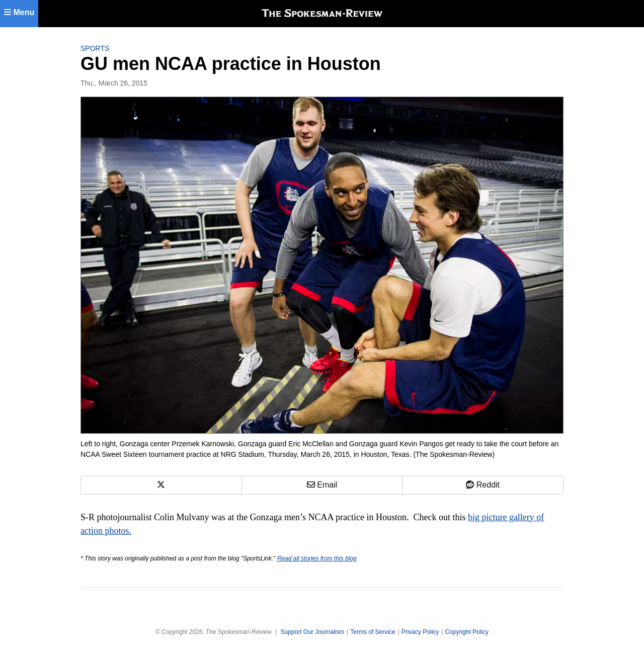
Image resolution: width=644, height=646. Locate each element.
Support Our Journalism (312, 632)
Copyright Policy (467, 632)
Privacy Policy (420, 632)
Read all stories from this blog (317, 558)
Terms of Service (373, 632)
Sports (95, 48)
